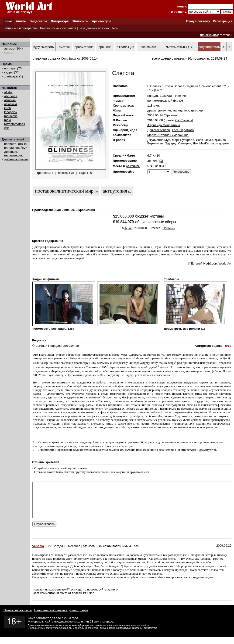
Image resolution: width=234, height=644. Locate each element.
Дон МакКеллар (159, 130)
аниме (103, 635)
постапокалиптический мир (64, 191)
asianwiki (10, 104)
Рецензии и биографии (21, 28)
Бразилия (167, 96)
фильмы (68, 635)
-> (229, 47)
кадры (9, 72)
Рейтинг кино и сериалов (58, 28)
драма (152, 110)
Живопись (80, 21)
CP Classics (184, 120)
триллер (197, 110)
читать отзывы (177, 47)
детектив (165, 110)
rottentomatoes (15, 124)
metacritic (11, 116)
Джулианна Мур (159, 140)
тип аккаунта (209, 35)
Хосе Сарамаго (183, 130)
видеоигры (92, 635)
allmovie (10, 100)
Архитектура (102, 21)
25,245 (128, 228)
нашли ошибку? (16, 148)
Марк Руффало (183, 140)
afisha (8, 92)
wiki (7, 128)
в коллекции (125, 47)
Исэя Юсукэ (205, 140)
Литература (60, 21)
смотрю (64, 47)
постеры (10, 68)
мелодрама (181, 110)
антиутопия (115, 191)
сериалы (80, 635)
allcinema (11, 96)
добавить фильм (16, 159)
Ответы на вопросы (18, 617)
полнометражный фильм (165, 101)
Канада (153, 96)
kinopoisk (11, 112)
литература (123, 635)
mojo (8, 120)
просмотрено (84, 47)
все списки (148, 47)
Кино (8, 21)
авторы (9, 48)
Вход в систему (198, 21)
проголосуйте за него (102, 596)
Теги (115, 28)
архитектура (150, 635)
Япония (180, 96)
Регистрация (222, 21)
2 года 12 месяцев (67, 553)
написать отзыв (15, 144)
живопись (137, 635)
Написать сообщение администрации (61, 617)
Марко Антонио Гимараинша (168, 135)
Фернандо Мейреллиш (164, 125)
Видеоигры (38, 21)
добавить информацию (14, 154)
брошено (105, 47)
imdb (8, 108)
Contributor (69, 59)
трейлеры (11, 76)
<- (224, 47)
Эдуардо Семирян (178, 143)
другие (224, 143)
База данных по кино (94, 28)
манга (112, 635)
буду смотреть (44, 47)
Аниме (21, 21)
